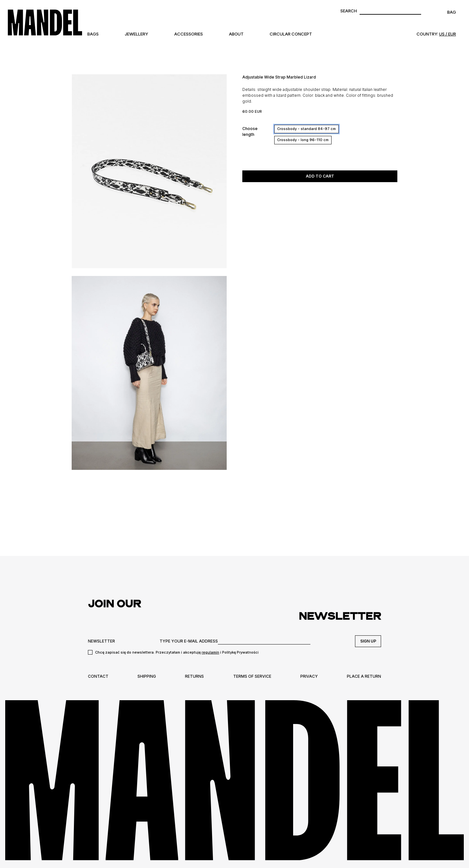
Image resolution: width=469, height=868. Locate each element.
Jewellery (136, 34)
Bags (93, 34)
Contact (98, 676)
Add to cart (320, 176)
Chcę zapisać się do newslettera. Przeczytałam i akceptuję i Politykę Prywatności (177, 652)
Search (349, 11)
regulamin (210, 652)
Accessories (189, 34)
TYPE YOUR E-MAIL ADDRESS (189, 641)
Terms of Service (252, 676)
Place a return (364, 676)
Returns (194, 676)
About (236, 34)
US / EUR (448, 34)
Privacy (309, 676)
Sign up (368, 641)
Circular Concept (291, 34)
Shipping (147, 676)
